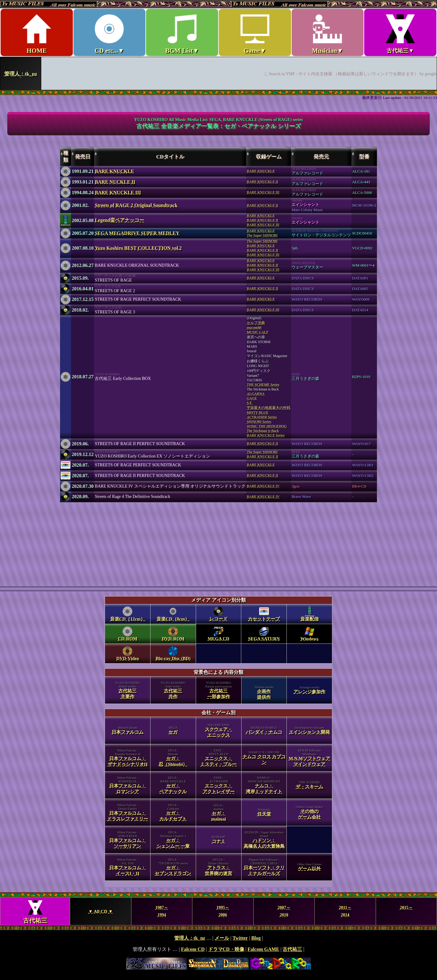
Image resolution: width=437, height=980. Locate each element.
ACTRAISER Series (262, 417)
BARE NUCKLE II (115, 182)
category (218, 742)
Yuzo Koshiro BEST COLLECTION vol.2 (138, 248)
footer (218, 953)
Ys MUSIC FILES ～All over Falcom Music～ (218, 45)
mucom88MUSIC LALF (257, 330)
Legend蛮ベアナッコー (119, 220)
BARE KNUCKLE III (118, 193)
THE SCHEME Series (263, 385)
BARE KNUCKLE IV (263, 486)
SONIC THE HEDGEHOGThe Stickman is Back (267, 429)
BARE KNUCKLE (114, 171)
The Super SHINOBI (262, 235)
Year (218, 911)
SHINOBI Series (259, 422)
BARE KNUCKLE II (262, 182)
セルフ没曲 (256, 323)
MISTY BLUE (257, 413)
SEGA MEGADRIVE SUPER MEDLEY (137, 233)
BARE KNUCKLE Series (266, 435)
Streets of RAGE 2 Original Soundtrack (136, 205)
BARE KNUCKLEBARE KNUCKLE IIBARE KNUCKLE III (263, 220)
